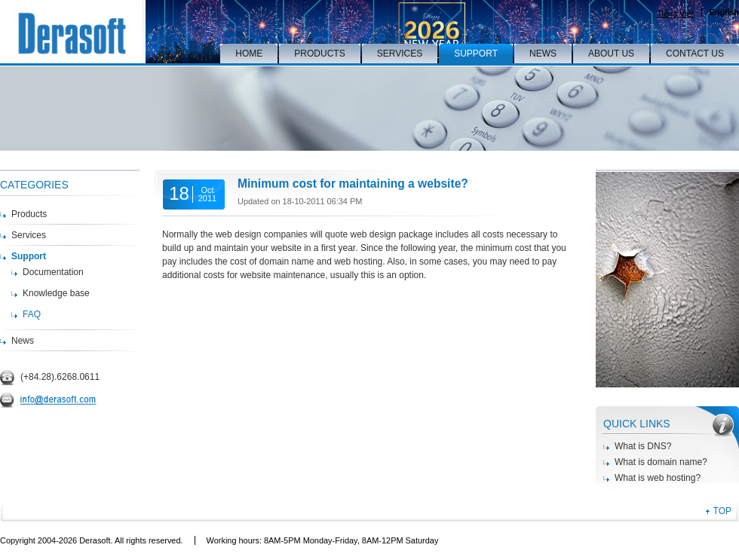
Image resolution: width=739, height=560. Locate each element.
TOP (722, 511)
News (23, 341)
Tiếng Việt (675, 14)
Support (29, 256)
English (725, 12)
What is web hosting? (658, 478)
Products (29, 214)
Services (29, 235)
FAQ (32, 314)
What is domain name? (661, 462)
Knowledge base (56, 293)
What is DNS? (643, 446)
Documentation (53, 272)
